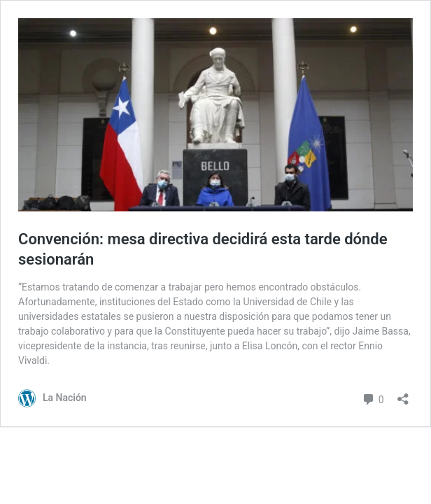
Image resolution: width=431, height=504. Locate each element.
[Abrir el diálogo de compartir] (403, 394)
